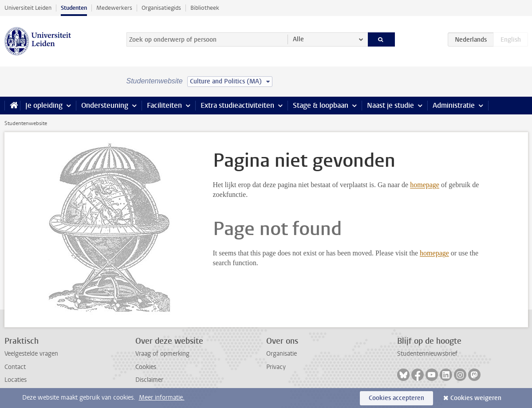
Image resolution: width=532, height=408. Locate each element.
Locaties (16, 380)
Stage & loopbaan (321, 105)
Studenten (74, 8)
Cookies (146, 367)
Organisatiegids (161, 8)
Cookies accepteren (396, 398)
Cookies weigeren (476, 398)
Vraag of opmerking (162, 354)
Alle (298, 39)
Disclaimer (149, 380)
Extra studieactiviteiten (237, 105)
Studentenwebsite (26, 123)
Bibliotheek (205, 8)
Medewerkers (114, 8)
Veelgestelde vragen (31, 354)
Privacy (276, 367)
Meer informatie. (162, 398)
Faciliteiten (164, 105)
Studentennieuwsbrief (427, 354)
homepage (425, 185)
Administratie (454, 105)
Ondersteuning (105, 105)
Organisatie (282, 354)
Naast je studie (390, 105)
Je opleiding (44, 105)
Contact (15, 367)
